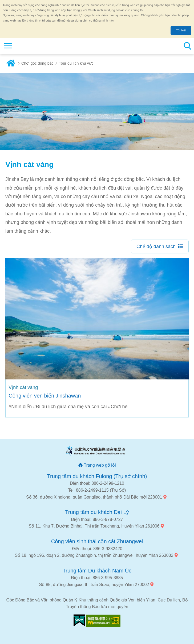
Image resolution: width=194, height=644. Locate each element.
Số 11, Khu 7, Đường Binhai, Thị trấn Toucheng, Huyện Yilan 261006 (94, 526)
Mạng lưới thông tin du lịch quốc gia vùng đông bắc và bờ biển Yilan (36, 46)
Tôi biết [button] (181, 30)
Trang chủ (11, 63)
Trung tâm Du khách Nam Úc (97, 571)
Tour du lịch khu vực (76, 63)
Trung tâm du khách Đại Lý (97, 512)
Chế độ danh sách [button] (156, 246)
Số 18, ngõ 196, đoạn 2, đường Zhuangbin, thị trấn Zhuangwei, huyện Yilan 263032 (94, 555)
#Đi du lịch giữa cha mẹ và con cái (70, 407)
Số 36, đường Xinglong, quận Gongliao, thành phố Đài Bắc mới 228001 (94, 497)
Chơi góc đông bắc (37, 63)
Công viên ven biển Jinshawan (45, 396)
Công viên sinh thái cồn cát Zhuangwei (97, 541)
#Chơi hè (118, 407)
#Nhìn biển (20, 407)
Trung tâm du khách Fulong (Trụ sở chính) (97, 476)
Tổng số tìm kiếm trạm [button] (187, 46)
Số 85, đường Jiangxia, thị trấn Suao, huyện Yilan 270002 (94, 585)
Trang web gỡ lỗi (100, 465)
